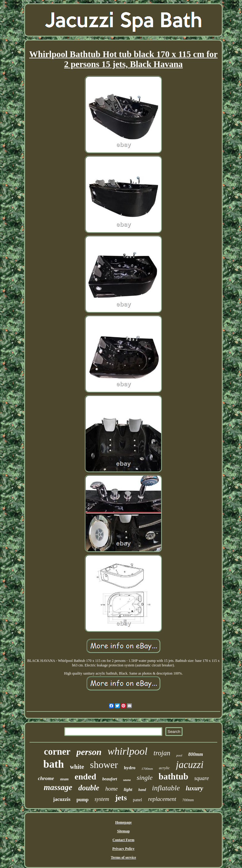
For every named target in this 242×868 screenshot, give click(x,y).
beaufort (110, 779)
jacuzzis (62, 799)
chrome (46, 778)
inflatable (166, 788)
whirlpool (128, 751)
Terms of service (123, 857)
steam (64, 779)
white (77, 767)
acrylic (164, 768)
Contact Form (123, 840)
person (89, 752)
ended (85, 777)
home (111, 789)
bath (54, 764)
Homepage (124, 822)
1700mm (147, 769)
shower (104, 765)
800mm (196, 754)
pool (179, 755)
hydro (130, 768)
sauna (127, 780)
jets (121, 798)
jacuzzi (190, 765)
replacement (162, 799)
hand (142, 790)
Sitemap (123, 831)
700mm (188, 800)
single (145, 777)
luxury (194, 788)
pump (82, 800)
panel (137, 800)
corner (57, 751)
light (128, 789)
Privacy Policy (123, 849)
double (89, 788)
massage (58, 787)
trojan (162, 753)
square (202, 778)
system (102, 799)
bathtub (174, 776)
